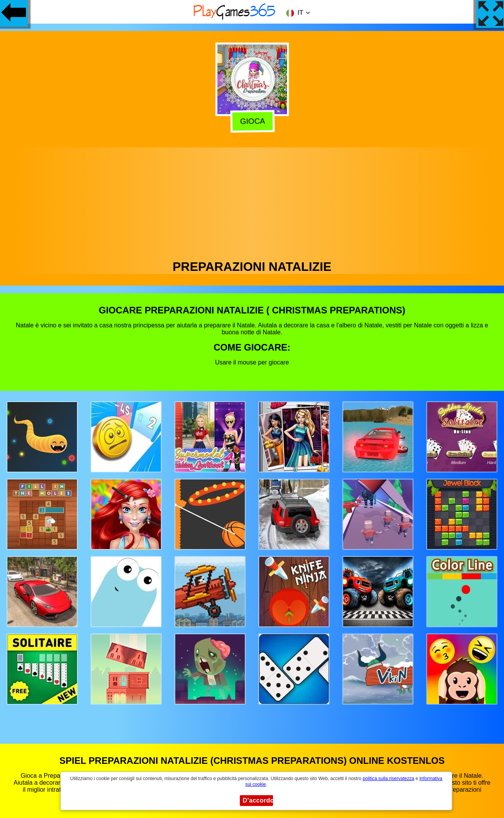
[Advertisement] (252, 202)
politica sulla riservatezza (388, 779)
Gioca (252, 121)
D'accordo (258, 800)
